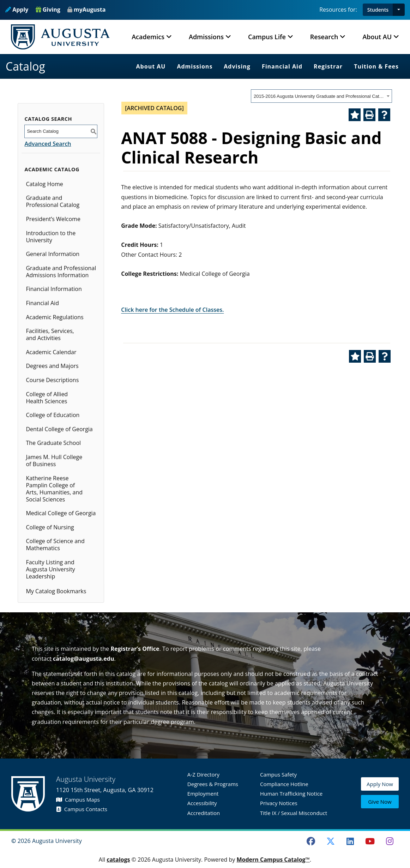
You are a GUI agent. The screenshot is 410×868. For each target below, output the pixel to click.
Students (378, 10)
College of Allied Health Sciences (47, 398)
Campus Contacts (82, 809)
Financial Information (54, 289)
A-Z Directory (203, 774)
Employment (203, 793)
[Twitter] (331, 841)
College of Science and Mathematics (55, 545)
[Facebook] (311, 841)
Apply (17, 10)
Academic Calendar (51, 352)
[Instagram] (390, 841)
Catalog (25, 66)
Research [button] (324, 37)
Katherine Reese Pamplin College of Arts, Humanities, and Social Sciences (54, 489)
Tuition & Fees (376, 66)
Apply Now (380, 785)
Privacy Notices (279, 803)
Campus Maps (78, 799)
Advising (237, 66)
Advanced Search (48, 144)
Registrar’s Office (135, 649)
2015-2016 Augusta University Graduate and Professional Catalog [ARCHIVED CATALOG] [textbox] (319, 96)
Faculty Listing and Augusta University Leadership (50, 569)
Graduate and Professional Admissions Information (61, 272)
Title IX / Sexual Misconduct (294, 813)
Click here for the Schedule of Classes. (172, 310)
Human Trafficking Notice (291, 793)
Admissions (195, 66)
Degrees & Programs (213, 784)
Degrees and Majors (52, 366)
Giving (48, 10)
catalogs (118, 860)
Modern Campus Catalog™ (273, 860)
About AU (151, 66)
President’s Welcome (53, 219)
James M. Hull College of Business (54, 460)
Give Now (380, 802)
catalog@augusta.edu (84, 659)
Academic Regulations (55, 317)
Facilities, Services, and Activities (50, 334)
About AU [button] (377, 37)
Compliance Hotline (284, 784)
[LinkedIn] (350, 841)
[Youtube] (370, 841)
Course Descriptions (52, 380)
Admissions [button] (206, 37)
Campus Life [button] (267, 37)
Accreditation (204, 813)
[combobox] (321, 96)
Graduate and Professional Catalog (53, 201)
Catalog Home (44, 184)
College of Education (53, 415)
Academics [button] (148, 37)
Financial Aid (282, 66)
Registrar (328, 66)
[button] (399, 10)
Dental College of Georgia (59, 429)
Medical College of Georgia (61, 513)
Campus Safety (278, 774)
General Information (53, 254)
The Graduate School (53, 443)
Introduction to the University (51, 237)
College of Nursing (50, 527)
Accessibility (202, 803)
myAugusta (90, 10)
